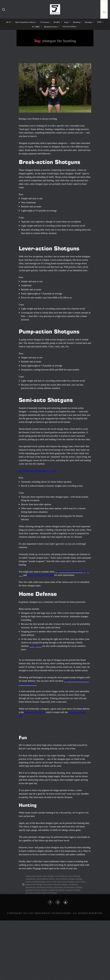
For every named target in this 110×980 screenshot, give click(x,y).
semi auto (48, 884)
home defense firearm (46, 879)
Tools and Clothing (70, 26)
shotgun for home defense (36, 890)
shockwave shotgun (45, 887)
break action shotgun (45, 876)
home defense (61, 876)
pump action (80, 882)
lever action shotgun (66, 882)
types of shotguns (50, 892)
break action (31, 876)
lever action (51, 882)
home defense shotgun (65, 879)
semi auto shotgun (60, 884)
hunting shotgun (39, 882)
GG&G (100, 22)
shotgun (79, 887)
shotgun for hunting (56, 890)
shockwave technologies (64, 887)
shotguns (37, 892)
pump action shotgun (34, 884)
